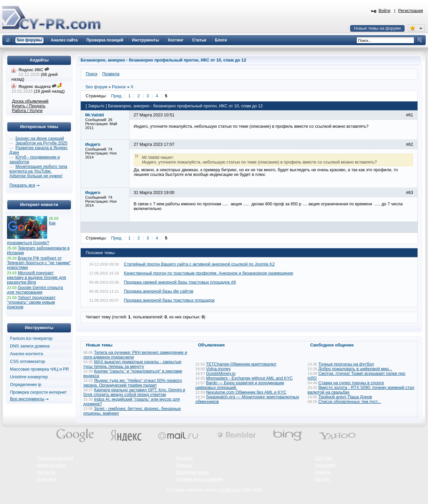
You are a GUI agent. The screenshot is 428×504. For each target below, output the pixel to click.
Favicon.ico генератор (31, 338)
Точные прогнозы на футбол (346, 364)
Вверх (388, 481)
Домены (323, 472)
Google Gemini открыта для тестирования (35, 290)
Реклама (184, 458)
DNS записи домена (30, 346)
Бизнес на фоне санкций (40, 138)
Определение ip (26, 385)
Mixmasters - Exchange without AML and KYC (249, 378)
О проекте (47, 479)
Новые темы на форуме (377, 28)
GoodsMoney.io (221, 374)
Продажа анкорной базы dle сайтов (159, 291)
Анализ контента (27, 354)
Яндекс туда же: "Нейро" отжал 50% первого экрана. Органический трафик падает (133, 383)
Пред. (117, 96)
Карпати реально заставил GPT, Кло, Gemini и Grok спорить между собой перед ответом (134, 392)
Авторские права (192, 472)
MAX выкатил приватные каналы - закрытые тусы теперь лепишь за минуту (132, 364)
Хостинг (322, 479)
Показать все (22, 185)
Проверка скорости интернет (38, 392)
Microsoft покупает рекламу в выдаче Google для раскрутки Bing (37, 278)
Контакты (46, 472)
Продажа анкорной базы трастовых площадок (169, 300)
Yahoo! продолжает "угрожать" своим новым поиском (31, 302)
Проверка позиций (55, 458)
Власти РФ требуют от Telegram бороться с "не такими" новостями (39, 263)
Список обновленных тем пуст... (350, 402)
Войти (385, 11)
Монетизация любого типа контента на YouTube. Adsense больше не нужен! (38, 171)
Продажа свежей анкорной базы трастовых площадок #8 (180, 282)
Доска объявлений (30, 101)
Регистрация (411, 11)
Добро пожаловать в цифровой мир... (355, 369)
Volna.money (218, 369)
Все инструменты (27, 399)
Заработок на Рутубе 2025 (41, 143)
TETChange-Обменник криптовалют (241, 364)
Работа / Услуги (27, 111)
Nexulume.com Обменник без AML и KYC (246, 392)
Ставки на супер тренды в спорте (351, 383)
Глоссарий (325, 465)
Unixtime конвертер (29, 377)
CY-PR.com (230, 490)
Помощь (184, 465)
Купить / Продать (29, 106)
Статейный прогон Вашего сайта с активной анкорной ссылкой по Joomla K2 (199, 264)
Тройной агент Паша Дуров (345, 397)
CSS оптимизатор (28, 362)
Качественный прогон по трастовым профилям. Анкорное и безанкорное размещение (209, 273)
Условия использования (199, 479)
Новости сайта (51, 465)
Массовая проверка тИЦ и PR (39, 369)
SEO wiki (323, 458)
